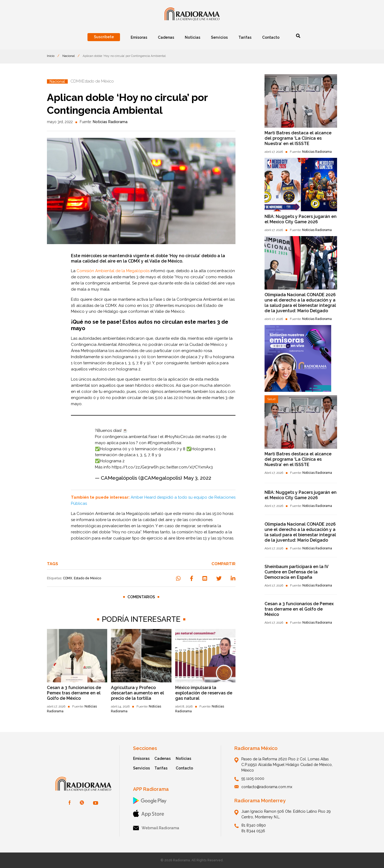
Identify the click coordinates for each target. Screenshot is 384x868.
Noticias (183, 758)
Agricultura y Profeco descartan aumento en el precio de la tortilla (137, 693)
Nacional (69, 56)
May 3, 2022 (197, 478)
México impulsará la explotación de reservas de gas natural (204, 693)
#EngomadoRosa (164, 443)
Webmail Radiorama (156, 828)
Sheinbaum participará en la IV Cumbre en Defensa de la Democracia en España (296, 572)
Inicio (51, 56)
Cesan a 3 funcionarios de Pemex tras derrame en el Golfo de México (74, 693)
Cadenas (163, 758)
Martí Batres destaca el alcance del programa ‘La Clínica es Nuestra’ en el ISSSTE (298, 138)
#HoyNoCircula (179, 437)
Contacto (184, 768)
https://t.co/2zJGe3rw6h (135, 467)
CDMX (68, 578)
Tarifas (161, 768)
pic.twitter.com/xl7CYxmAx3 (186, 467)
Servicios (141, 768)
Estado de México (87, 578)
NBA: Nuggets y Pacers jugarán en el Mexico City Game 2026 (301, 219)
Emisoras (141, 758)
